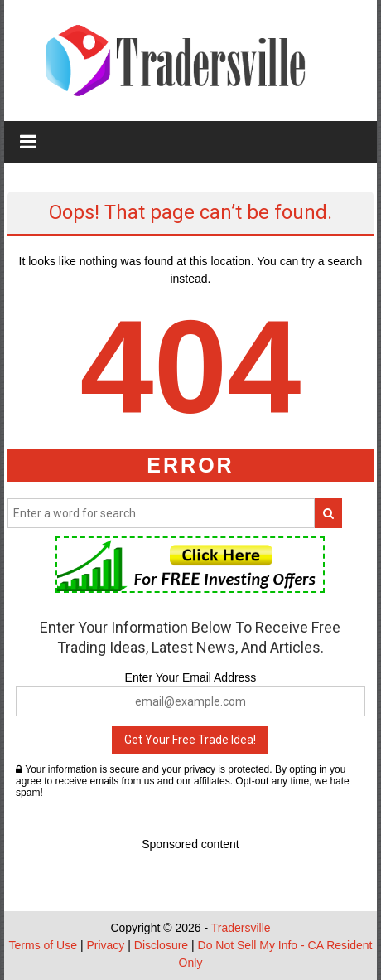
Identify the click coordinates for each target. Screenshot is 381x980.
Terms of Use (43, 945)
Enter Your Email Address (191, 677)
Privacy (105, 945)
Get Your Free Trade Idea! (190, 740)
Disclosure (161, 945)
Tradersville (241, 928)
